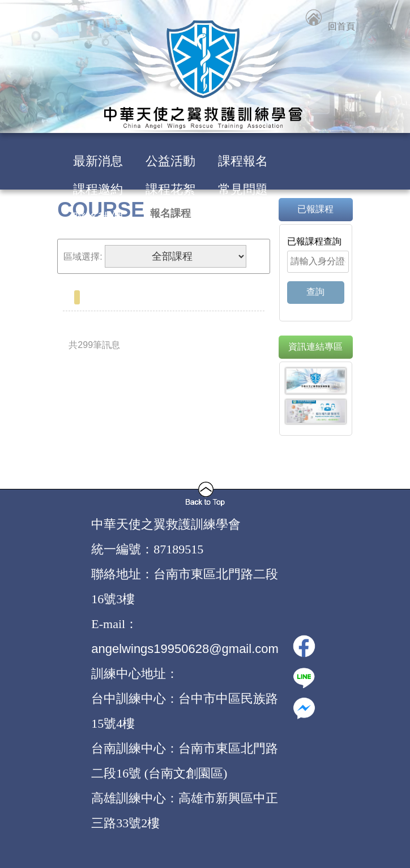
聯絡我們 (98, 218)
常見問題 (243, 189)
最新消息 (98, 161)
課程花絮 (170, 189)
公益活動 (170, 161)
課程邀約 (98, 189)
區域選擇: (83, 257)
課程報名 (243, 161)
